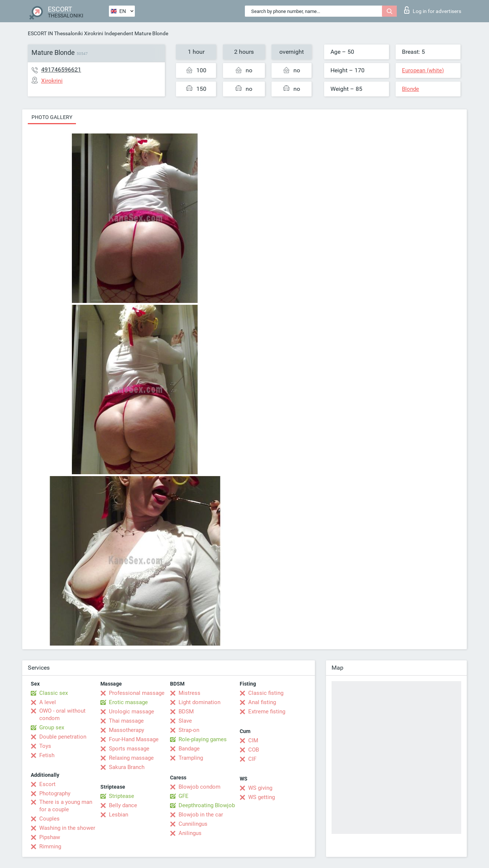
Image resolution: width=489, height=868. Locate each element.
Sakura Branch (127, 767)
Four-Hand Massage (134, 739)
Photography (55, 793)
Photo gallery (52, 117)
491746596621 (61, 70)
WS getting (262, 797)
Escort (47, 784)
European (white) (423, 70)
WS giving (260, 788)
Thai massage (126, 721)
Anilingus (190, 833)
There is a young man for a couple (66, 806)
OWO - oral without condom (62, 714)
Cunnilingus (193, 824)
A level (48, 702)
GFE (184, 796)
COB (254, 750)
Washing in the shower (67, 828)
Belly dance (123, 805)
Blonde (410, 89)
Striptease (122, 796)
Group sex (52, 727)
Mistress (189, 693)
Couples (49, 819)
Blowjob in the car (201, 815)
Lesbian (119, 815)
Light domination (199, 702)
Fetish (47, 755)
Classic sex (54, 693)
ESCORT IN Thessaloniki (55, 33)
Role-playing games (203, 739)
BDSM (186, 712)
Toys (45, 746)
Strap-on (189, 730)
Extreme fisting (267, 712)
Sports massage (129, 749)
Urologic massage (132, 712)
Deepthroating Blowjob (207, 805)
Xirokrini (94, 33)
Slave (185, 721)
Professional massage (137, 693)
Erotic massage (128, 702)
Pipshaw (50, 837)
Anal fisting (262, 702)
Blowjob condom (199, 787)
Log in (433, 10)
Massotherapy (127, 730)
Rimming (50, 846)
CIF (252, 759)
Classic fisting (266, 693)
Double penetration (63, 737)
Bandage (189, 749)
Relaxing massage (131, 758)
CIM (253, 740)
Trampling (191, 758)
